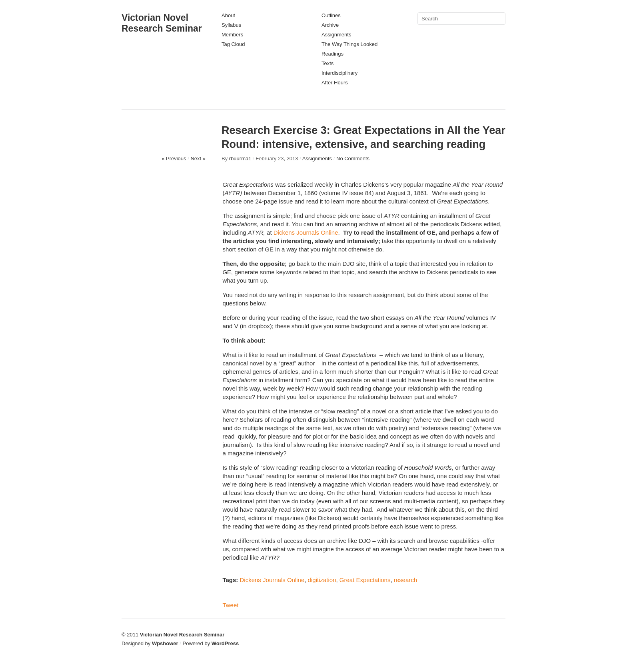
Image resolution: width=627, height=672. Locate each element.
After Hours (335, 83)
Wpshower (165, 643)
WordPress (225, 643)
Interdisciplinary (339, 73)
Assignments (336, 35)
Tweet (230, 605)
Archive (330, 25)
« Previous (174, 159)
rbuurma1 (240, 159)
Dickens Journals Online (306, 232)
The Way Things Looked (349, 44)
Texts (327, 63)
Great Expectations (365, 580)
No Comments (353, 159)
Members (232, 35)
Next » (198, 159)
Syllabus (231, 25)
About (228, 15)
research (405, 580)
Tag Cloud (233, 44)
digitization (322, 580)
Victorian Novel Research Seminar (162, 23)
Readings (332, 54)
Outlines (331, 15)
